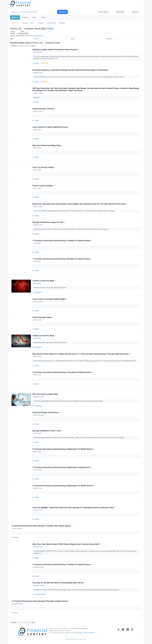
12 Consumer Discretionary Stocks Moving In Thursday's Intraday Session (40, 601)
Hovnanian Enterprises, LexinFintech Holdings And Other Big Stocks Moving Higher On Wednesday (71, 70)
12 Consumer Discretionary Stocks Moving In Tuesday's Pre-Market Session (62, 241)
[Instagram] (132, 632)
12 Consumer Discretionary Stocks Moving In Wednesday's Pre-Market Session (63, 449)
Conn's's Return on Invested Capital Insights (50, 299)
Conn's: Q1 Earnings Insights (44, 167)
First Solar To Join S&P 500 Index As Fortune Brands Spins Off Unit (59, 583)
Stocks (25, 17)
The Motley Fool (38, 292)
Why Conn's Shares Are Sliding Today (47, 145)
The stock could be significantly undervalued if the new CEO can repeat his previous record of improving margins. (69, 401)
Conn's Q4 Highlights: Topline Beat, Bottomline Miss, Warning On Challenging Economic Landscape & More (74, 508)
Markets (15, 17)
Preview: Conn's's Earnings (43, 186)
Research (110, 39)
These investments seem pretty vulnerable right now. (50, 288)
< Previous (14, 46)
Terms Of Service (89, 633)
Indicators (135, 12)
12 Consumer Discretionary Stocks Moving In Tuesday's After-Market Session (42, 526)
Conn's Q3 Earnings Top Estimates (46, 412)
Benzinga (37, 63)
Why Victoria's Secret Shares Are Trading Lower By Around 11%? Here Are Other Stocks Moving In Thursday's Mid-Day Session (81, 354)
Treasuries (62, 23)
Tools (43, 17)
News (33, 23)
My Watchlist (120, 12)
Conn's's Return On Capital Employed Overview (51, 127)
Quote (36, 39)
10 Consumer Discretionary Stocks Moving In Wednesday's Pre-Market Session (63, 486)
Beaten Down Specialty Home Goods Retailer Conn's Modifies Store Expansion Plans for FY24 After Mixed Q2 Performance (80, 204)
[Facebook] (123, 632)
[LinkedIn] (128, 632)
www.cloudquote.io (82, 629)
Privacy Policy (77, 633)
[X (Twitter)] (119, 632)
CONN (49, 29)
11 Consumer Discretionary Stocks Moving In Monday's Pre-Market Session (62, 259)
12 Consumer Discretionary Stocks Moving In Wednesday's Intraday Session (62, 467)
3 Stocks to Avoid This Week (44, 281)
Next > (33, 46)
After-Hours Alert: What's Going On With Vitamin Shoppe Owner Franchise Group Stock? (67, 544)
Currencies (41, 23)
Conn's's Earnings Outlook (43, 317)
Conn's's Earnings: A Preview (44, 109)
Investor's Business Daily (40, 594)
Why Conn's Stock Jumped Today (46, 394)
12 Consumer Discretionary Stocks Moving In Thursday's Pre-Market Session (63, 372)
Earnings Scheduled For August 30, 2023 (49, 222)
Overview (25, 23)
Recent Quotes (104, 12)
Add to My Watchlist (38, 36)
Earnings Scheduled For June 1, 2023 (47, 431)
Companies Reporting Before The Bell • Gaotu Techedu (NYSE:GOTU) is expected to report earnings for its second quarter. (71, 229)
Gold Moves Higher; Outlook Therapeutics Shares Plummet (56, 50)
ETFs (34, 17)
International (51, 23)
